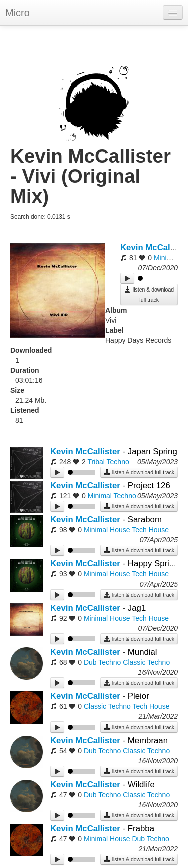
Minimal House (107, 530)
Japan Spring (153, 451)
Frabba (141, 829)
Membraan (148, 740)
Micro (17, 13)
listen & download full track (149, 294)
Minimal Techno (112, 496)
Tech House (150, 530)
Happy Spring (153, 564)
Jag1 (137, 608)
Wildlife (141, 784)
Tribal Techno (108, 462)
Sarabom (145, 520)
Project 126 (149, 485)
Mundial (143, 652)
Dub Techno (102, 662)
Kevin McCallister (85, 451)
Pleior (139, 696)
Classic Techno (146, 662)
